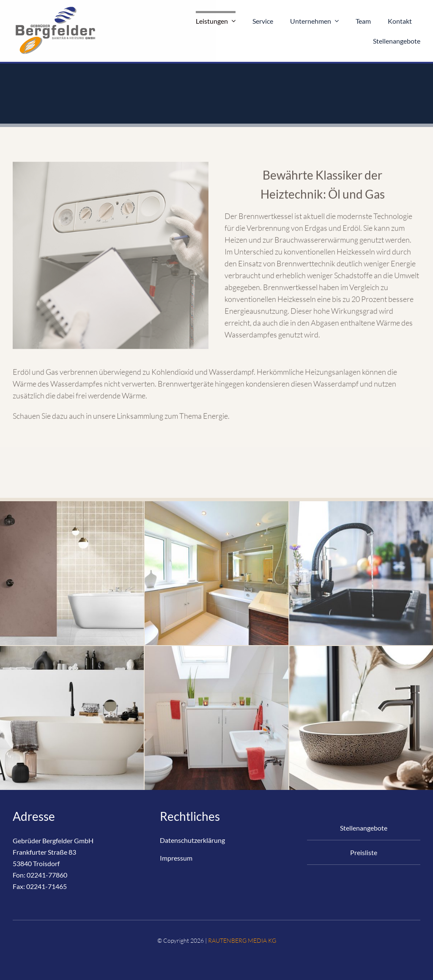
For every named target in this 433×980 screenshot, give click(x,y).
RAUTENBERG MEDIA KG (242, 940)
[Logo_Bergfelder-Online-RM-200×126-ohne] (55, 8)
